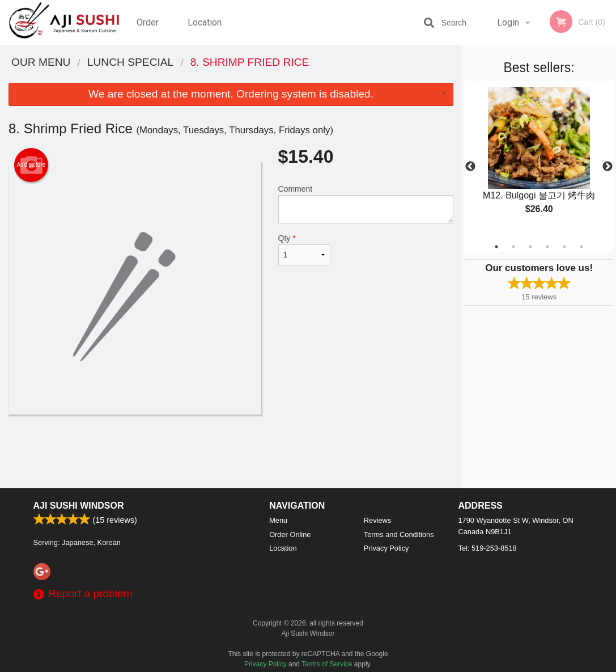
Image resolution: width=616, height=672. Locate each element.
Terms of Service (327, 664)
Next (607, 167)
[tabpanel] (539, 160)
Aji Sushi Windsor (79, 506)
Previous (470, 167)
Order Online (149, 31)
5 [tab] (564, 247)
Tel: (488, 548)
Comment (366, 204)
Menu (278, 520)
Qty (305, 250)
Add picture (31, 165)
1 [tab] (496, 247)
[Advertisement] (231, 451)
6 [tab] (581, 247)
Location (205, 22)
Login (508, 22)
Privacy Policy (386, 548)
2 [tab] (513, 247)
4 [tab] (547, 247)
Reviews (377, 520)
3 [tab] (530, 247)
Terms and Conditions (399, 534)
